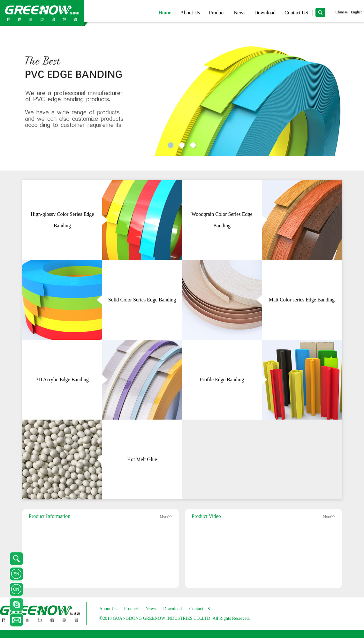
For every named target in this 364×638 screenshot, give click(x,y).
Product (217, 13)
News (239, 13)
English (356, 12)
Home (165, 13)
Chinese (341, 12)
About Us (190, 13)
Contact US (296, 13)
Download (265, 13)
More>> (166, 516)
